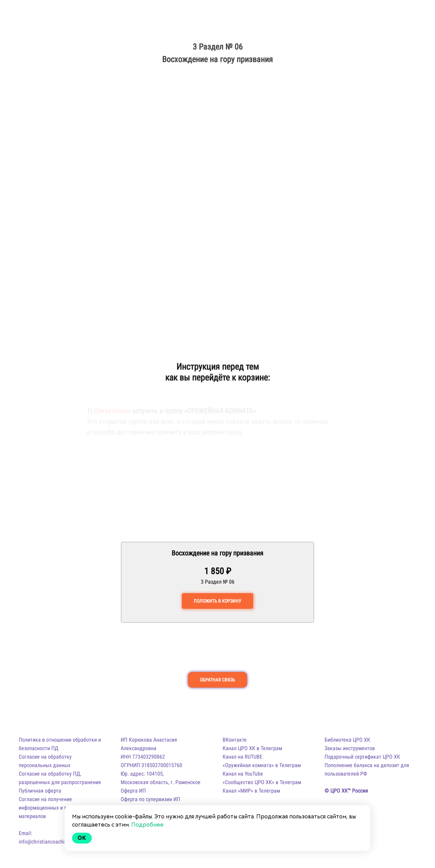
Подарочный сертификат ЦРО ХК (362, 757)
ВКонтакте (235, 740)
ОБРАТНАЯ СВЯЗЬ (217, 680)
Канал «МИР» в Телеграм (251, 791)
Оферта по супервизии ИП (150, 799)
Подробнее (147, 825)
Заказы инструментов (350, 748)
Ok (82, 838)
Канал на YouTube (243, 774)
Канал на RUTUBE (242, 757)
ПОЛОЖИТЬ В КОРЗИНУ (217, 601)
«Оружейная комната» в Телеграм (262, 765)
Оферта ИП (133, 791)
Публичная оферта (40, 791)
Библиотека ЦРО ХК (347, 740)
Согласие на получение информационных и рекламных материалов (54, 808)
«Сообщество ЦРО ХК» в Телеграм (262, 782)
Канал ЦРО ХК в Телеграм (252, 748)
